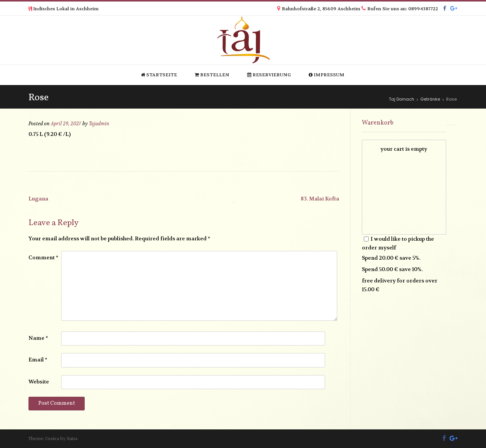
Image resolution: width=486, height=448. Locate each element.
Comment (43, 257)
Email (38, 360)
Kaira (72, 439)
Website (39, 382)
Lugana (38, 199)
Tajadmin (99, 124)
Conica (52, 439)
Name (38, 338)
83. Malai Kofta (320, 199)
